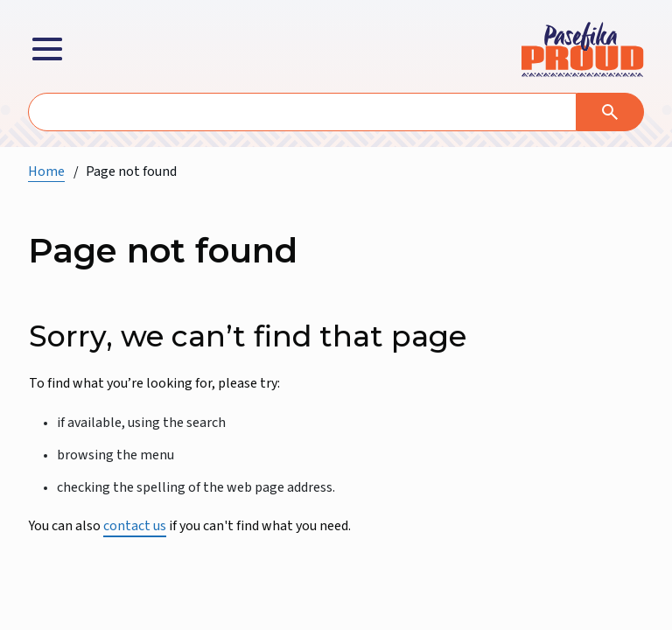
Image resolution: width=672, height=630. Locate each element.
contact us (135, 526)
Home (46, 171)
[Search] (610, 112)
